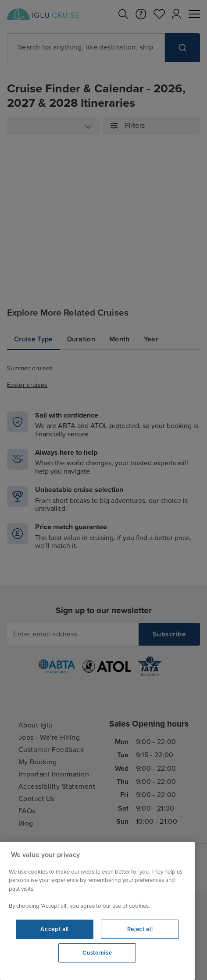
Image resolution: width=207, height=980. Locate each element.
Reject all (140, 929)
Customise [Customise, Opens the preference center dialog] (97, 953)
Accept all (55, 929)
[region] (97, 911)
